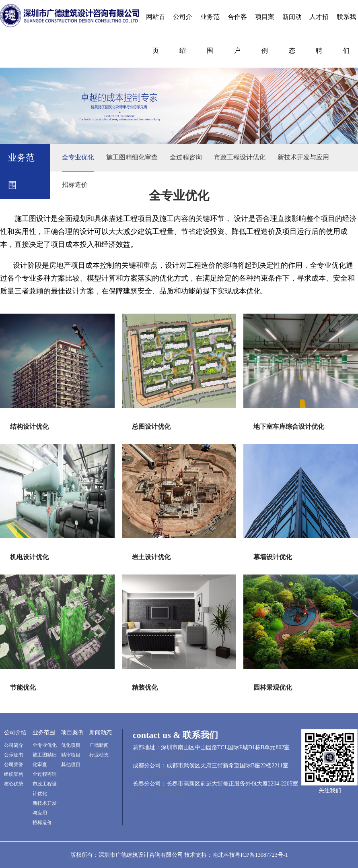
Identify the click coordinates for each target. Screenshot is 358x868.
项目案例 (265, 34)
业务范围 (210, 34)
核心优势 (14, 784)
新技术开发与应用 (303, 157)
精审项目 (71, 755)
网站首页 (156, 34)
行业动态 (99, 755)
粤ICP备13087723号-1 (261, 855)
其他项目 (71, 765)
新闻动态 (292, 34)
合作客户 (237, 34)
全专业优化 (78, 157)
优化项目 (71, 745)
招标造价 (75, 185)
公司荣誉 (14, 765)
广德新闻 (99, 745)
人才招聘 (319, 34)
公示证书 (14, 755)
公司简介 (14, 745)
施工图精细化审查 (132, 157)
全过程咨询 (186, 157)
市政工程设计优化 (240, 157)
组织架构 (14, 774)
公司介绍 (183, 34)
